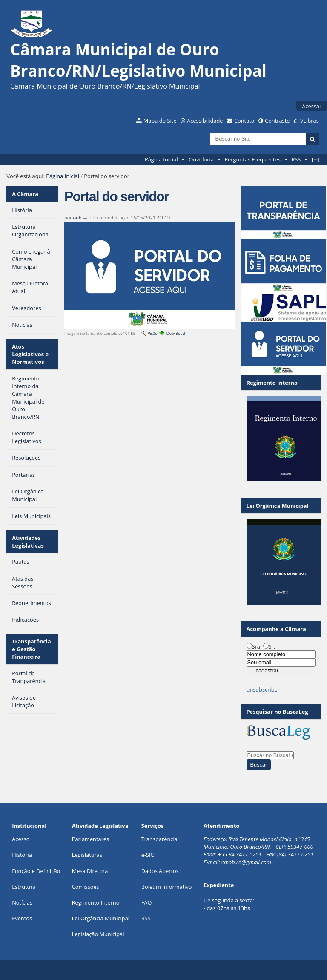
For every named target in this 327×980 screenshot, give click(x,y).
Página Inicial (161, 159)
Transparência (159, 839)
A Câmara (25, 194)
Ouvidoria (201, 159)
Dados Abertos (160, 871)
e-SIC (148, 855)
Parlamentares (90, 839)
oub (77, 218)
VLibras (310, 121)
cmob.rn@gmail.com (246, 862)
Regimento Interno (96, 902)
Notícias (22, 902)
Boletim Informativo (167, 887)
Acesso (21, 839)
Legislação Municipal (98, 934)
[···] (316, 159)
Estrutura (24, 887)
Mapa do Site (160, 121)
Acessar (312, 106)
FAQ (147, 902)
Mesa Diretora (90, 871)
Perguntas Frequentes (252, 159)
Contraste (277, 121)
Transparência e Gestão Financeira (32, 649)
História (22, 855)
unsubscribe (262, 689)
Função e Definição (36, 871)
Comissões (86, 887)
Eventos (22, 918)
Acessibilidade (205, 121)
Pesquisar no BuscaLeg (277, 712)
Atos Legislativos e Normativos (30, 354)
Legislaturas (87, 855)
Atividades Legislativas (28, 542)
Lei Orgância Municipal (101, 918)
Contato (244, 121)
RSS (296, 159)
